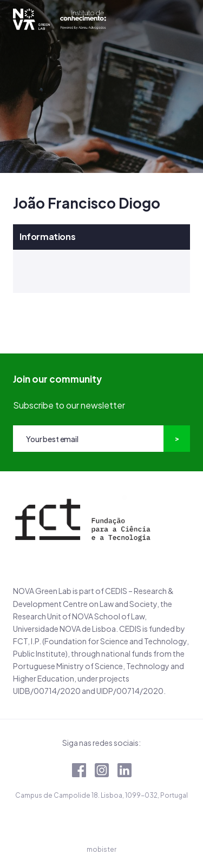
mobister (101, 849)
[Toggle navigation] (182, 19)
